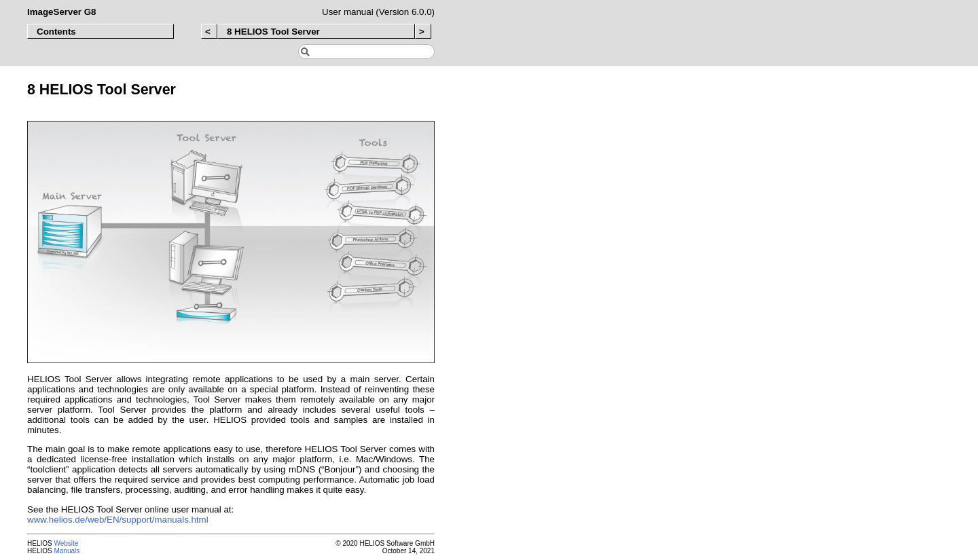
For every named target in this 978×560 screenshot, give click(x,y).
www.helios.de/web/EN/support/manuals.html (118, 520)
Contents (56, 32)
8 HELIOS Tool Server (273, 32)
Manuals (67, 551)
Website (66, 543)
